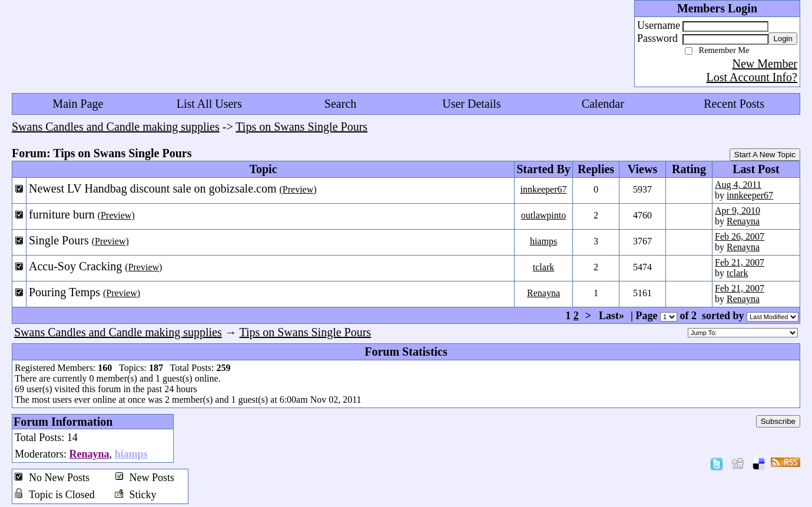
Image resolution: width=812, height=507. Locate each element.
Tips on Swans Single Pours (301, 127)
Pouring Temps (64, 292)
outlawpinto (543, 215)
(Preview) (298, 189)
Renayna (743, 221)
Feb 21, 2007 (740, 262)
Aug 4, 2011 (738, 185)
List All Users (209, 104)
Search (340, 104)
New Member (765, 64)
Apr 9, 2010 (738, 211)
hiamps (543, 241)
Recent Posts (734, 104)
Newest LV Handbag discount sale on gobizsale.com (153, 188)
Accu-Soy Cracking (75, 266)
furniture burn (62, 214)
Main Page (78, 104)
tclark (543, 267)
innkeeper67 (543, 189)
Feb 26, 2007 (740, 236)
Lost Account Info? (752, 77)
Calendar (603, 104)
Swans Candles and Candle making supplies (116, 127)
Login (783, 39)
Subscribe (778, 421)
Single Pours (59, 240)
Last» (613, 316)
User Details (471, 104)
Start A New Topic (765, 155)
